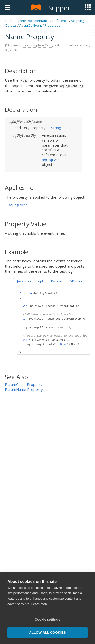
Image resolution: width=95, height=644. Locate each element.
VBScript (77, 281)
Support (60, 8)
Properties (52, 25)
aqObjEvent (33, 25)
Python (57, 281)
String (56, 128)
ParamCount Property (24, 384)
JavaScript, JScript (30, 281)
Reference (60, 21)
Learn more (40, 604)
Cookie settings (47, 619)
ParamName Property (24, 389)
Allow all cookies (47, 633)
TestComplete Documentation (27, 21)
